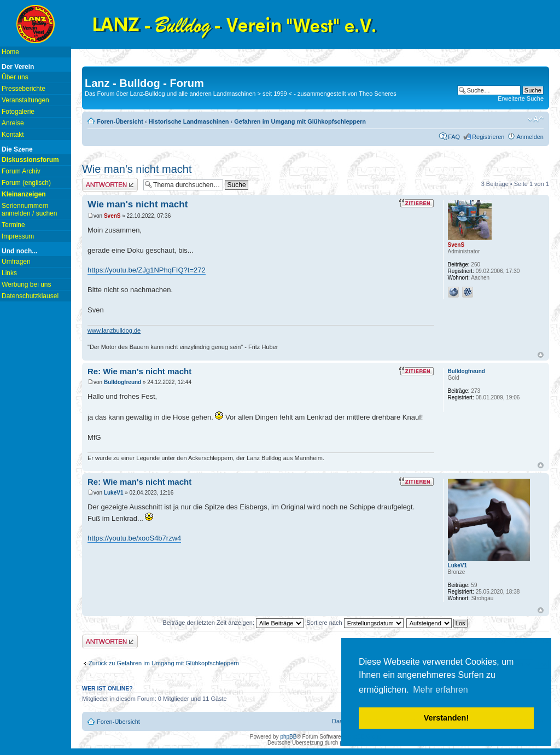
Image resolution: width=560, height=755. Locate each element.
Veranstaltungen (25, 100)
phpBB (288, 737)
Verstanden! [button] (446, 718)
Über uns (15, 77)
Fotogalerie (18, 112)
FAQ (454, 137)
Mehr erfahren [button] (441, 690)
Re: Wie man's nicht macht (139, 371)
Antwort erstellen (110, 185)
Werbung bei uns (27, 284)
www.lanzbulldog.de (114, 330)
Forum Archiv (21, 171)
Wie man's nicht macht (137, 169)
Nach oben (541, 355)
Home (10, 52)
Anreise (13, 123)
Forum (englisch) (26, 183)
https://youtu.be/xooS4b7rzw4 (134, 538)
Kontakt (13, 135)
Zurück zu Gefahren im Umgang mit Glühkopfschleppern (164, 663)
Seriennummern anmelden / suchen (29, 210)
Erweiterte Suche (521, 98)
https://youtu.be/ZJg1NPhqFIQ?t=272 (147, 270)
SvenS (112, 216)
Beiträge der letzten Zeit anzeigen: (233, 623)
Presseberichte (24, 89)
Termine (13, 225)
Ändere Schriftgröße (536, 119)
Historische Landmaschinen (189, 121)
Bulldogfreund (122, 382)
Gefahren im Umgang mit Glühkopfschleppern (300, 121)
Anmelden (530, 137)
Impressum (18, 236)
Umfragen (16, 262)
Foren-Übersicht (120, 121)
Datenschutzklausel (30, 296)
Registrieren (488, 137)
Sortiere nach (355, 623)
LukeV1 (114, 493)
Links (9, 273)
